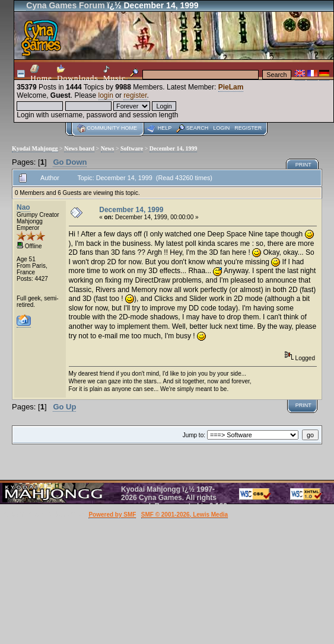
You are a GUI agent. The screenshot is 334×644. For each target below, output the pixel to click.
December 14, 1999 (174, 148)
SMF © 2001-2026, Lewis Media (185, 515)
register (135, 95)
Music (114, 74)
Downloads (78, 73)
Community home (112, 128)
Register (248, 128)
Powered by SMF (112, 515)
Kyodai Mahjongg (35, 148)
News (108, 148)
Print (303, 165)
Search (198, 128)
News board (79, 148)
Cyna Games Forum (65, 5)
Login (221, 128)
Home (41, 73)
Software (132, 148)
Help (165, 128)
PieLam (231, 87)
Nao (23, 207)
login (106, 95)
